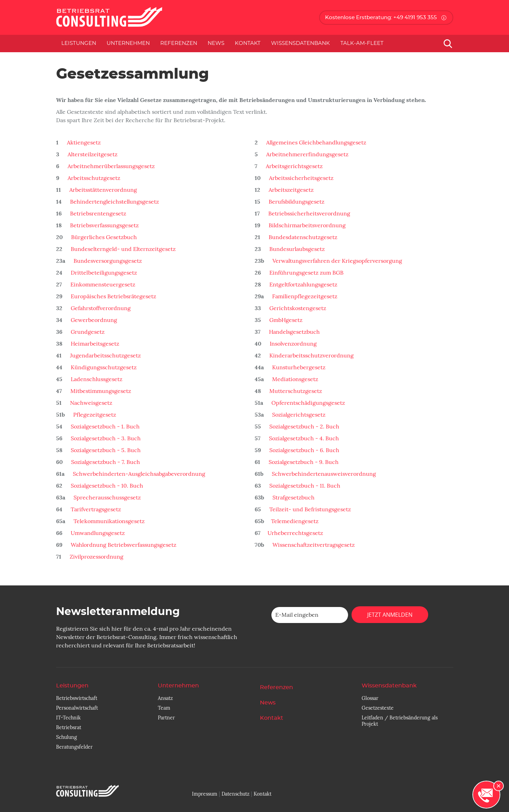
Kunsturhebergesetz (298, 368)
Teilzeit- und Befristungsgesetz (309, 510)
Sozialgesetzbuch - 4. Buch (303, 439)
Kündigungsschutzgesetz (103, 368)
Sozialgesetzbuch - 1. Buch (105, 427)
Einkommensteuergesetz (102, 285)
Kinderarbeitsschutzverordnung (311, 356)
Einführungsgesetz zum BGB (306, 273)
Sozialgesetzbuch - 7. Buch (105, 462)
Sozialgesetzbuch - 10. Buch (106, 486)
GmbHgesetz (285, 320)
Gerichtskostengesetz (297, 308)
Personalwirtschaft (77, 708)
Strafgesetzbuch (293, 498)
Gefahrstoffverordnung (100, 308)
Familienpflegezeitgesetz (304, 297)
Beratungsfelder (74, 747)
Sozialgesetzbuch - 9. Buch (303, 462)
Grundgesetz (87, 332)
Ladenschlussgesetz (96, 379)
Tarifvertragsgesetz (95, 510)
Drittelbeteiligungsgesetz (103, 273)
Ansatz (165, 698)
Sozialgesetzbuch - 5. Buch (105, 450)
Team (164, 708)
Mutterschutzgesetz (295, 391)
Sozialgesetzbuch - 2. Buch (304, 427)
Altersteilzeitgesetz (92, 155)
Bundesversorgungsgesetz (107, 261)
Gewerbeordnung (93, 320)
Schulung (67, 737)
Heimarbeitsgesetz (94, 344)
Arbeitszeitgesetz (290, 190)
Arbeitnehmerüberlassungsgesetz (110, 166)
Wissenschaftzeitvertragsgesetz (313, 545)
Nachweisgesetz (90, 403)
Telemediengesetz (295, 521)
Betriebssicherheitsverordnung (309, 214)
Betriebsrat (69, 727)
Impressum (205, 794)
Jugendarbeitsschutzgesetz (105, 356)
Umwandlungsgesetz (97, 533)
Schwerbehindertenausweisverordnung (323, 474)
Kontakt (248, 43)
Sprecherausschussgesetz (106, 498)
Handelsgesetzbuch (294, 332)
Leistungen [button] (79, 43)
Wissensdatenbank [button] (300, 43)
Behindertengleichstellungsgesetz (114, 202)
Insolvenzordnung (292, 344)
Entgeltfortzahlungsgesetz (303, 285)
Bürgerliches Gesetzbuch (103, 237)
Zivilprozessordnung (96, 557)
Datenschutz (236, 794)
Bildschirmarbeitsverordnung (306, 226)
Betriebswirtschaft (77, 698)
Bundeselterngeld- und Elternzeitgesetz (122, 249)
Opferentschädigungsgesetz (307, 403)
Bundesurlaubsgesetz (296, 249)
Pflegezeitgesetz (94, 415)
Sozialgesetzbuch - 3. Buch (105, 439)
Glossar (370, 698)
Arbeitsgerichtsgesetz (294, 166)
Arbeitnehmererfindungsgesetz (307, 155)
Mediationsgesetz (294, 379)
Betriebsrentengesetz (97, 214)
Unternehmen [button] (128, 43)
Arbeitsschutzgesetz (93, 178)
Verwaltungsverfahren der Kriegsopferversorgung (337, 261)
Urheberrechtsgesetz (295, 533)
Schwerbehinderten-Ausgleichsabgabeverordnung (138, 474)
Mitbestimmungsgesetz (100, 391)
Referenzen (179, 43)
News (216, 43)
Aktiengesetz (83, 143)
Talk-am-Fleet (362, 43)
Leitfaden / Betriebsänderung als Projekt (400, 721)
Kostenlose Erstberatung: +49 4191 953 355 (381, 18)
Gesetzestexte (378, 708)
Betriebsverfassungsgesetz (104, 226)
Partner (166, 718)
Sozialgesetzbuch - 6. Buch (304, 450)
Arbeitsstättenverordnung (102, 190)
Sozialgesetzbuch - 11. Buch (304, 486)
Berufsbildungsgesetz (296, 202)
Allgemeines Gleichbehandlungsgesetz (315, 143)
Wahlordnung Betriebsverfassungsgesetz (123, 545)
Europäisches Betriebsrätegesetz (113, 297)
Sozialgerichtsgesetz (298, 415)
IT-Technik (68, 718)
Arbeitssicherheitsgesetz (300, 178)
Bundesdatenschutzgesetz (302, 237)
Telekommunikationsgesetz (108, 521)
